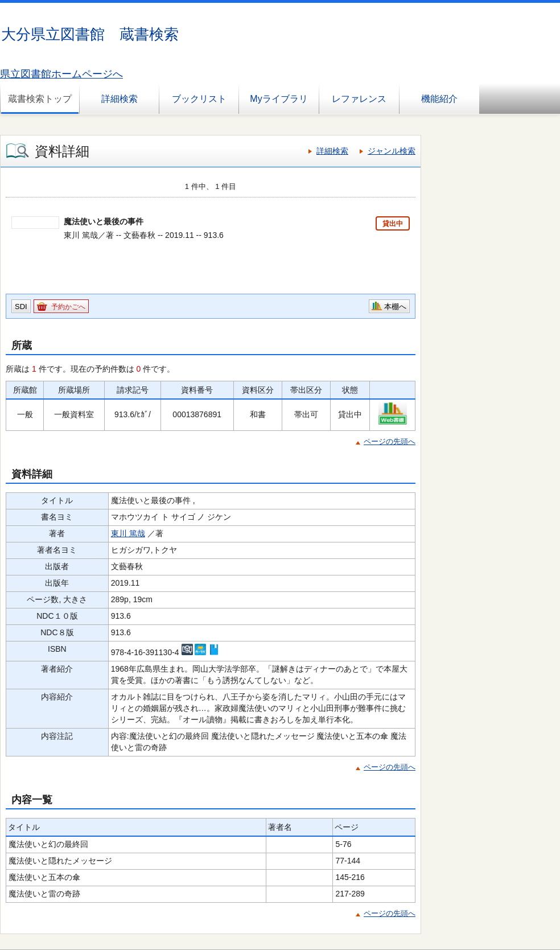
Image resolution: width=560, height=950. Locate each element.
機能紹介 (439, 99)
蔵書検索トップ (40, 99)
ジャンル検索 (392, 151)
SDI (21, 307)
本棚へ (395, 307)
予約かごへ (68, 307)
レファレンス (359, 99)
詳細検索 (120, 99)
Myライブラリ (279, 99)
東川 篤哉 (128, 533)
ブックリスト (199, 99)
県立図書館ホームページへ (61, 74)
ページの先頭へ (390, 441)
